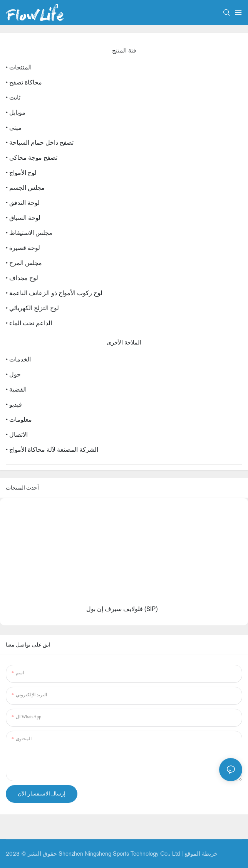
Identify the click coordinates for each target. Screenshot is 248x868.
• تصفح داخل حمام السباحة (40, 143)
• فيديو (14, 404)
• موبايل (16, 112)
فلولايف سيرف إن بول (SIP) (122, 609)
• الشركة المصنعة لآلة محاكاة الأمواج (52, 450)
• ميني (14, 127)
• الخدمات (18, 359)
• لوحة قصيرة (23, 248)
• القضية (16, 389)
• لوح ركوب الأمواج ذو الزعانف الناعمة (54, 293)
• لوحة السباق (23, 218)
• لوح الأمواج (21, 173)
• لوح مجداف (22, 278)
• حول (13, 374)
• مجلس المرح (24, 263)
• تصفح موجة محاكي (32, 158)
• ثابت (13, 97)
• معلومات (19, 420)
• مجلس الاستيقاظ (29, 233)
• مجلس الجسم (25, 188)
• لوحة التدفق (23, 203)
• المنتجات (19, 67)
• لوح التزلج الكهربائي (32, 308)
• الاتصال (17, 435)
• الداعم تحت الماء (29, 323)
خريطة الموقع (201, 854)
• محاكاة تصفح (24, 82)
